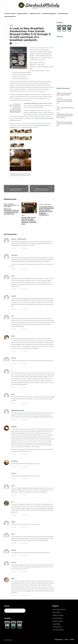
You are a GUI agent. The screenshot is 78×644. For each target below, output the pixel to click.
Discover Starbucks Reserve (59, 609)
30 (40, 217)
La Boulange (47, 204)
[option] (12, 210)
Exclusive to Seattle (10, 14)
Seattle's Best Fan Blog (58, 615)
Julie (13, 579)
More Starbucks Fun (10, 17)
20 (24, 43)
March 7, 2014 (19, 43)
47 (5, 216)
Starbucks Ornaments (58, 621)
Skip (57, 121)
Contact (72, 640)
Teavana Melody (56, 624)
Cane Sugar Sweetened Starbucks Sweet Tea (16, 189)
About (66, 640)
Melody (14, 43)
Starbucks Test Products (18, 187)
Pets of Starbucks (57, 612)
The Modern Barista (57, 627)
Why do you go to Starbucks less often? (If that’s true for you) (65, 101)
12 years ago (14, 248)
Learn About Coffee (35, 14)
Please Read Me (59, 640)
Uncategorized (44, 187)
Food (11, 25)
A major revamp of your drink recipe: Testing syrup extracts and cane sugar (65, 116)
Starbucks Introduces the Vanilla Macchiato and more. (41, 189)
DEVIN (58, 92)
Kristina (14, 427)
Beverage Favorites (22, 14)
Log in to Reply (24, 248)
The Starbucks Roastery (58, 630)
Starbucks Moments (57, 618)
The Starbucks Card (63, 14)
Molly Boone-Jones (18, 410)
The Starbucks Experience (49, 14)
